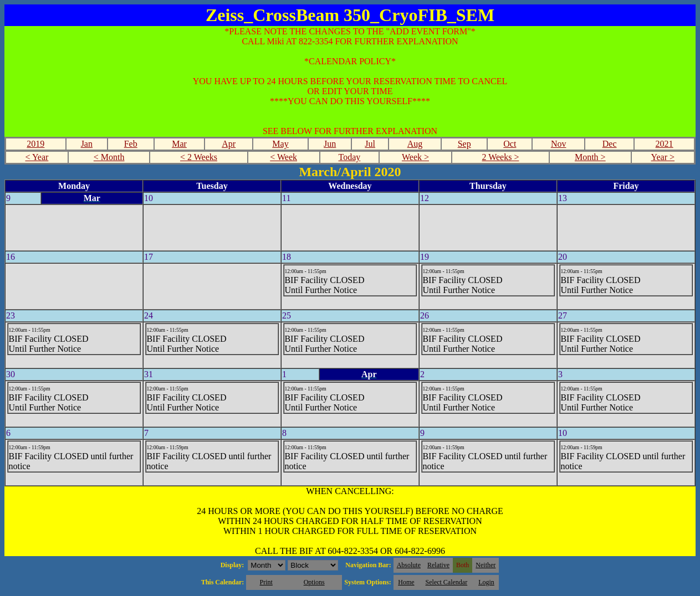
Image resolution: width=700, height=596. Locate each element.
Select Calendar (447, 582)
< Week (283, 157)
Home (406, 582)
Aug (415, 144)
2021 (665, 144)
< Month (109, 157)
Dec (610, 144)
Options (314, 582)
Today (349, 157)
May (280, 144)
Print (266, 582)
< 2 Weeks (199, 157)
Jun (330, 144)
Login (486, 582)
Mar (179, 144)
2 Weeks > (500, 157)
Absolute (409, 565)
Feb (131, 144)
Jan (87, 144)
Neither (486, 565)
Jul (370, 144)
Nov (559, 144)
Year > (663, 157)
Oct (510, 144)
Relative (438, 565)
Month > (590, 157)
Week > (415, 157)
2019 (35, 144)
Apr (229, 144)
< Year (37, 157)
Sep (464, 144)
